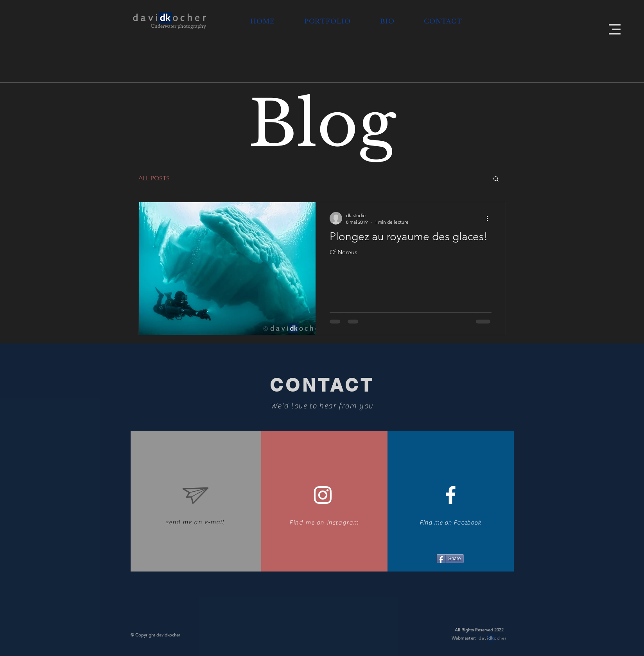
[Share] (450, 559)
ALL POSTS (154, 178)
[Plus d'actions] (490, 218)
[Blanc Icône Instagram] (323, 495)
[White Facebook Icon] (451, 495)
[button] (615, 29)
